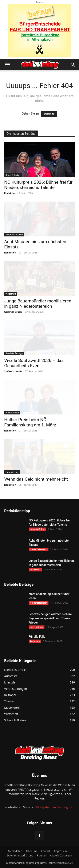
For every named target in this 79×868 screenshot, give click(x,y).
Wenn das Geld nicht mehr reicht (36, 479)
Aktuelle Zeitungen (61, 855)
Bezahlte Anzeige (14, 353)
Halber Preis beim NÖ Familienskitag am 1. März (30, 422)
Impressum (61, 851)
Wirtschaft (11, 294)
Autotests (35, 641)
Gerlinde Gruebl (13, 312)
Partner (42, 855)
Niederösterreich (14, 235)
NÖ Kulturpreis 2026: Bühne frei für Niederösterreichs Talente (38, 185)
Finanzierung (12, 472)
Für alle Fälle (37, 637)
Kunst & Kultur (13, 175)
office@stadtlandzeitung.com (54, 807)
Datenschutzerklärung (20, 855)
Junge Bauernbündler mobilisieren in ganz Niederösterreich (38, 304)
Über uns (31, 851)
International (37, 627)
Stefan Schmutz (13, 371)
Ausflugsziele (12, 413)
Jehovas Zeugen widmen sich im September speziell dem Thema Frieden (50, 618)
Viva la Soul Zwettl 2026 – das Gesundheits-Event (34, 363)
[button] (7, 65)
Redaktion (10, 193)
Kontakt (46, 851)
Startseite (49, 114)
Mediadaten (15, 851)
